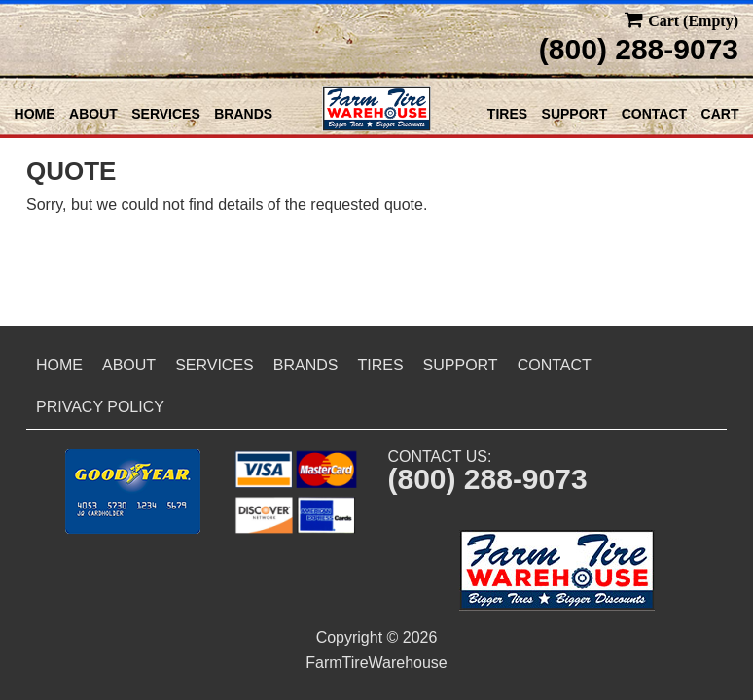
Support (575, 114)
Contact (654, 114)
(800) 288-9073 (639, 49)
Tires (507, 114)
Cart (720, 114)
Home (35, 114)
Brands (243, 114)
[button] (133, 491)
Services (166, 114)
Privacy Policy (100, 407)
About (93, 114)
